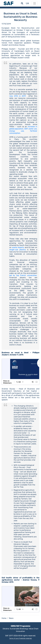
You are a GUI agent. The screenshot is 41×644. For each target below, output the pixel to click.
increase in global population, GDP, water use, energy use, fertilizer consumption (23, 130)
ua (27, 3)
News (11, 618)
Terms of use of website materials (21, 638)
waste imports (18, 247)
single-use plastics (18, 250)
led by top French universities (23, 275)
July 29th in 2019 (18, 96)
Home (4, 618)
